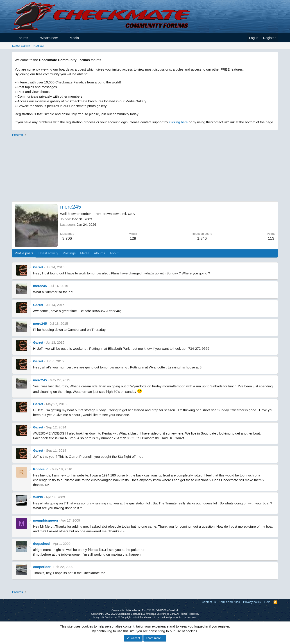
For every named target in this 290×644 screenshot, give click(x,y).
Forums (22, 38)
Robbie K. (41, 469)
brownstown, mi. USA (119, 214)
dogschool (42, 544)
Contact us (209, 602)
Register (39, 46)
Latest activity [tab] (48, 253)
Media (74, 38)
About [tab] (114, 253)
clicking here (178, 122)
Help (267, 602)
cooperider (42, 567)
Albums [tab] (100, 253)
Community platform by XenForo (145, 610)
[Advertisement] (145, 170)
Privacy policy (252, 602)
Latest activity (21, 46)
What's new (49, 38)
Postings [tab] (69, 253)
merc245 (40, 286)
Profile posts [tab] (24, 253)
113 (271, 238)
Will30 (38, 497)
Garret (38, 267)
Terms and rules (229, 602)
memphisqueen (45, 520)
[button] (32, 38)
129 (133, 238)
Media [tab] (85, 253)
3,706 (67, 238)
